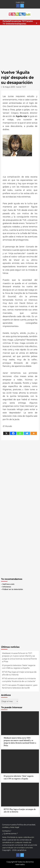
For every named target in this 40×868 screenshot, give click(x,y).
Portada (6, 21)
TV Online (7, 24)
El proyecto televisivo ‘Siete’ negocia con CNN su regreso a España (19, 667)
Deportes (22, 24)
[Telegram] (27, 433)
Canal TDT (21, 87)
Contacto (6, 831)
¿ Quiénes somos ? (10, 834)
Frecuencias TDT (18, 21)
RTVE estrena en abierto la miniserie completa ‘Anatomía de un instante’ (19, 680)
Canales (29, 21)
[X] (6, 433)
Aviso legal (15, 827)
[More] (34, 433)
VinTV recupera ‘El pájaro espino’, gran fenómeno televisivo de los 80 (20, 687)
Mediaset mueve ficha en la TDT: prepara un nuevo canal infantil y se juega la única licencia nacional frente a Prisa (20, 657)
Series (15, 24)
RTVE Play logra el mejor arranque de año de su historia (19, 673)
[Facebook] (13, 433)
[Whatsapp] (20, 433)
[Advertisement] (20, 46)
